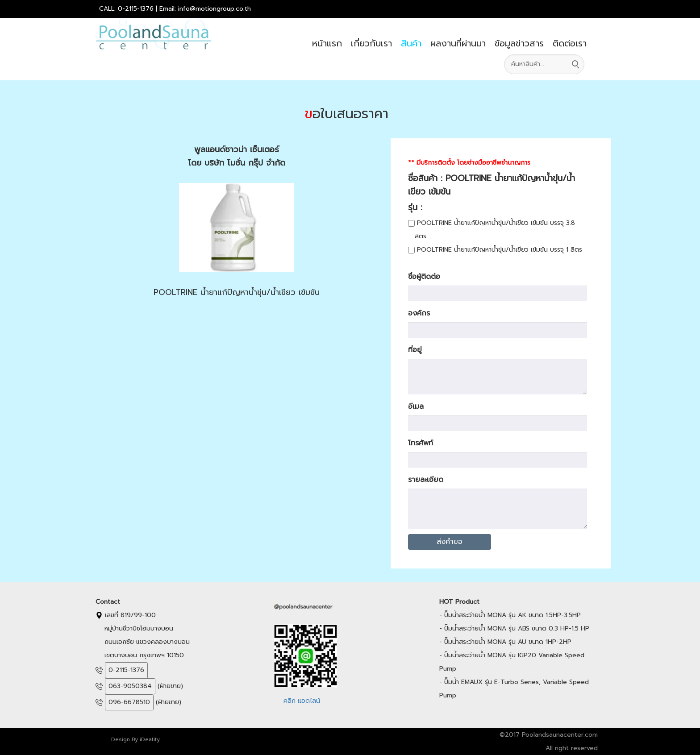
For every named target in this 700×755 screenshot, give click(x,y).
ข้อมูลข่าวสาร (519, 43)
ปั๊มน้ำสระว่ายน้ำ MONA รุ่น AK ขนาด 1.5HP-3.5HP (512, 615)
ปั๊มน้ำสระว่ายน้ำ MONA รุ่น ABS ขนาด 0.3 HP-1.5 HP (517, 628)
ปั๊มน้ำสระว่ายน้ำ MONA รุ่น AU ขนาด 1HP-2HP (508, 642)
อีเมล (416, 407)
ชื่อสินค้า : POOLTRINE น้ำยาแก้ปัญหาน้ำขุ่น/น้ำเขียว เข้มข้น (492, 185)
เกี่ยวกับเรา (371, 43)
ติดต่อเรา (570, 43)
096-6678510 (129, 702)
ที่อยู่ (415, 350)
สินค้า (411, 43)
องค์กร (419, 313)
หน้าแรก (327, 43)
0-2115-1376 (126, 670)
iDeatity (150, 739)
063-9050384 (130, 686)
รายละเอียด (426, 480)
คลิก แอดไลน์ (302, 701)
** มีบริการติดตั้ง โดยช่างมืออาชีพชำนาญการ (469, 163)
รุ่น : (421, 207)
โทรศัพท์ (421, 443)
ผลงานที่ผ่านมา (458, 43)
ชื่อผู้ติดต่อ (424, 277)
